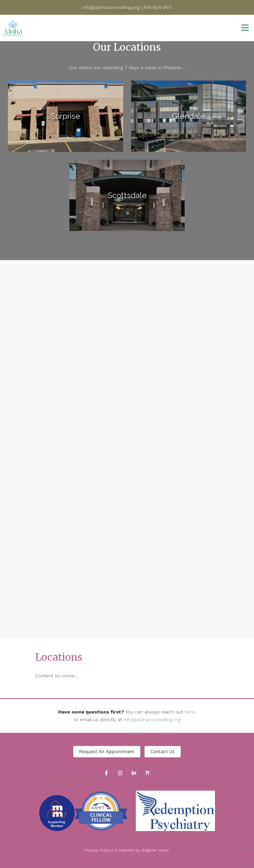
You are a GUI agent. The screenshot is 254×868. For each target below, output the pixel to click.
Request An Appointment (107, 752)
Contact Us (163, 752)
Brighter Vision (155, 850)
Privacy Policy (98, 850)
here (190, 712)
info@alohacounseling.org (152, 719)
